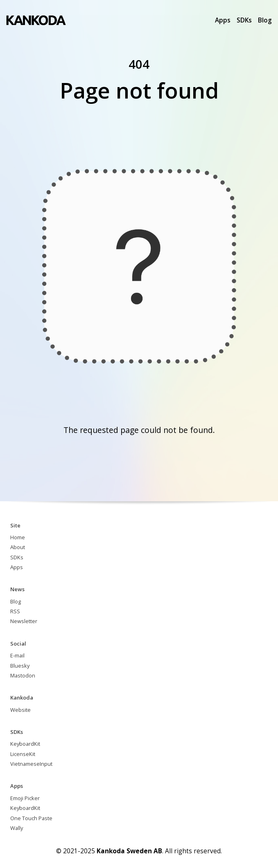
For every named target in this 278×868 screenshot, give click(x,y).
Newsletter (24, 621)
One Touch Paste (31, 818)
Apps (223, 20)
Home (18, 537)
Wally (17, 828)
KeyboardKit (25, 744)
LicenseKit (23, 754)
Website (20, 710)
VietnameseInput (31, 764)
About (18, 547)
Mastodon (23, 675)
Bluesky (20, 666)
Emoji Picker (25, 798)
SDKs (244, 20)
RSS (15, 611)
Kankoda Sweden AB (129, 851)
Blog (265, 20)
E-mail (17, 655)
